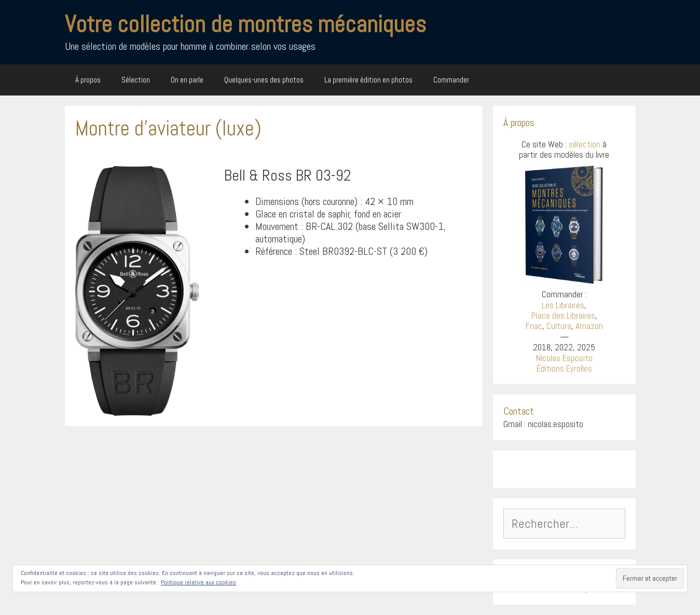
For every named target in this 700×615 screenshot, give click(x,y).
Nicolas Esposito (564, 358)
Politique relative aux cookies (198, 582)
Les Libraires (563, 305)
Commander (451, 80)
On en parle (187, 80)
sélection (585, 144)
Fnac (534, 326)
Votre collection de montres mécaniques (245, 24)
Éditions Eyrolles (564, 368)
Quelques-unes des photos (264, 80)
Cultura (559, 326)
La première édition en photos (368, 80)
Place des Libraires (563, 316)
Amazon (589, 326)
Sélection (136, 80)
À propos (88, 80)
